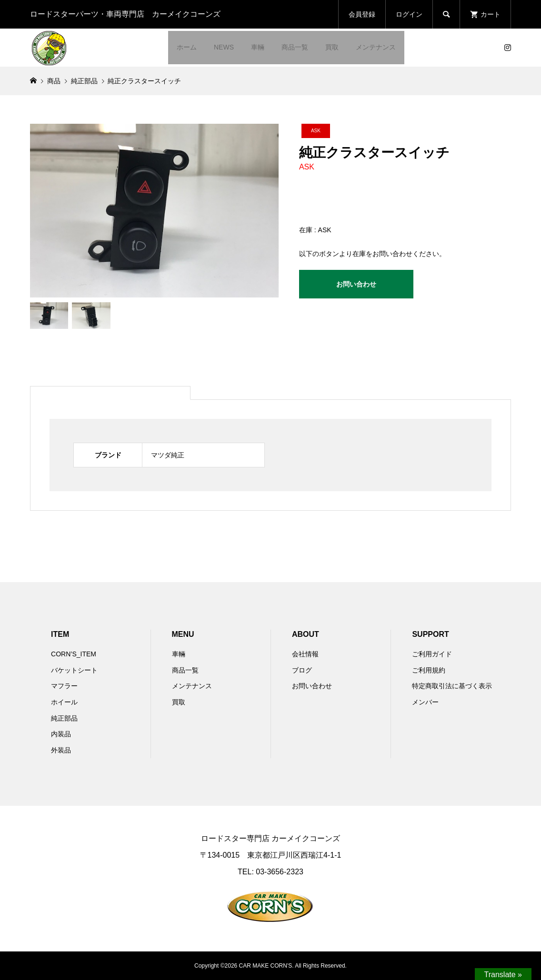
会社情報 (305, 654)
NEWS (224, 47)
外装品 (61, 750)
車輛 (258, 47)
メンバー (425, 702)
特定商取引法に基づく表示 (452, 686)
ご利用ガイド (432, 654)
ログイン (409, 14)
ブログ (302, 670)
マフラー (64, 686)
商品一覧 (295, 47)
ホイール (64, 702)
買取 (332, 47)
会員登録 (362, 14)
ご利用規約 (429, 670)
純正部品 (64, 718)
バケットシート (74, 670)
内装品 (61, 734)
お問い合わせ (356, 284)
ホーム (187, 47)
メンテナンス (376, 47)
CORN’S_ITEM (74, 654)
